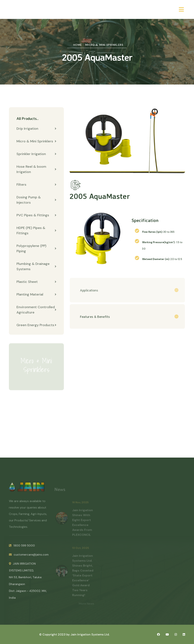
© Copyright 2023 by (55, 634)
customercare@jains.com (29, 556)
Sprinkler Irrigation (36, 154)
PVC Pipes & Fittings (36, 215)
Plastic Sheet (36, 282)
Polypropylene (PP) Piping (36, 248)
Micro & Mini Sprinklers (104, 45)
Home (78, 45)
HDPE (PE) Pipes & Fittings (36, 230)
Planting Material (36, 294)
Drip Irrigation (36, 129)
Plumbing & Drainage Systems (36, 266)
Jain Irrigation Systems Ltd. (90, 634)
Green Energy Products (36, 325)
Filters (36, 185)
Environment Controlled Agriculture (36, 310)
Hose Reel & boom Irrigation (36, 169)
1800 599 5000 (22, 547)
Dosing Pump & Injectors (36, 200)
